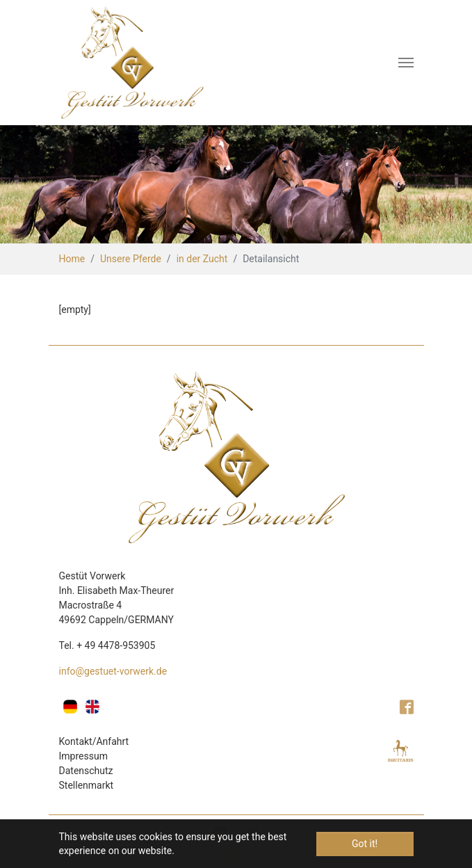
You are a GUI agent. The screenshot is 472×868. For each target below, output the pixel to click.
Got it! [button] (365, 844)
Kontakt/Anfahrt (94, 741)
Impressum (83, 756)
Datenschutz (86, 771)
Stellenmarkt (87, 785)
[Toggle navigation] (406, 63)
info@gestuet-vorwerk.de (113, 671)
